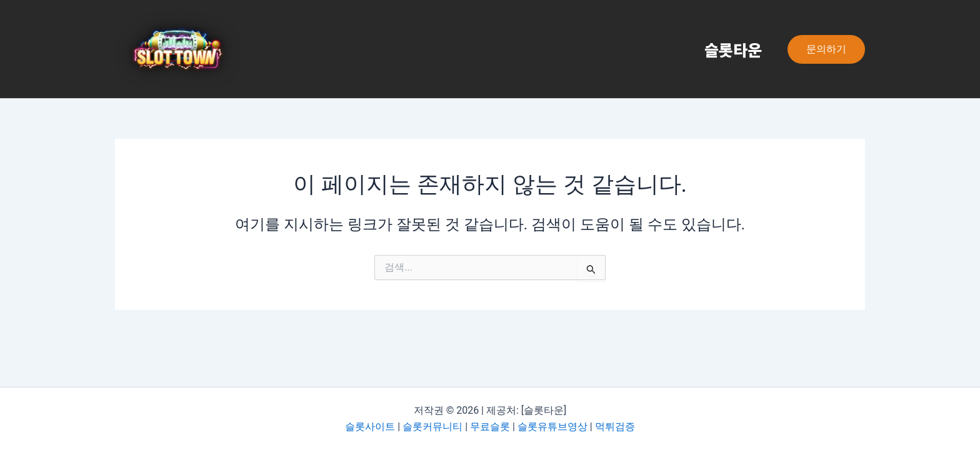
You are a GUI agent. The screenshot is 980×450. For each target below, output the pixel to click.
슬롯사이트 (370, 427)
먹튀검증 (615, 427)
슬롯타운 (731, 49)
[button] (826, 49)
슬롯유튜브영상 (552, 427)
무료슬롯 (490, 427)
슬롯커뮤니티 (432, 427)
